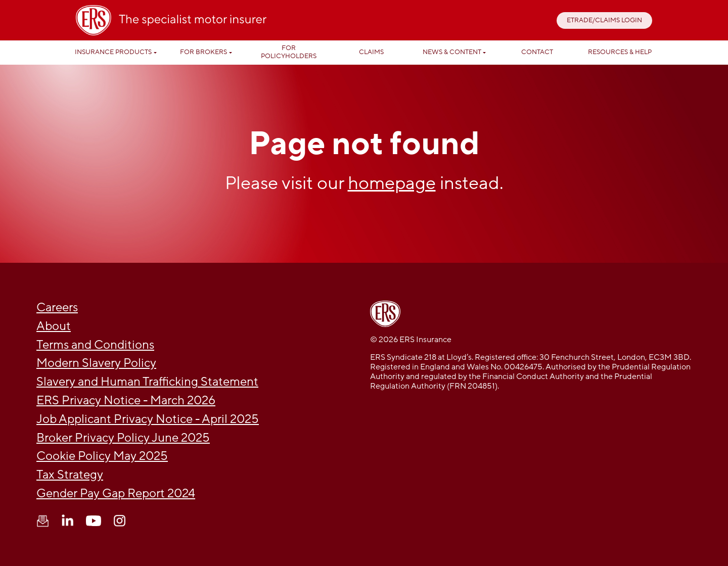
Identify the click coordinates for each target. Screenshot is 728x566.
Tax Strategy (70, 475)
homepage (392, 183)
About (54, 326)
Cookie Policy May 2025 (102, 456)
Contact (537, 52)
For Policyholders (289, 52)
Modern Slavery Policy (96, 363)
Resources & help (620, 52)
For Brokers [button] (203, 52)
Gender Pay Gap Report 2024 (116, 493)
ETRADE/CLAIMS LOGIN (604, 20)
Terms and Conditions (95, 345)
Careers (57, 308)
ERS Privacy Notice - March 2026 (126, 400)
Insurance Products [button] (113, 52)
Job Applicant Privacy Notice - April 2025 (148, 419)
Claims (371, 52)
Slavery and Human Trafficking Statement (147, 382)
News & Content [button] (452, 52)
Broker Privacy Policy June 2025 (123, 438)
